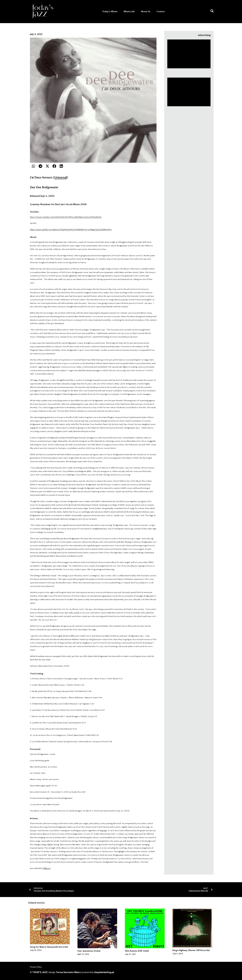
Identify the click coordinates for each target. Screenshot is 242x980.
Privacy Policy (36, 967)
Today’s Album (110, 11)
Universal (61, 178)
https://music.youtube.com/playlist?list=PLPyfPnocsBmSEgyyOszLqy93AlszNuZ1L (66, 217)
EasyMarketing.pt (104, 972)
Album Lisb (129, 11)
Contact (161, 11)
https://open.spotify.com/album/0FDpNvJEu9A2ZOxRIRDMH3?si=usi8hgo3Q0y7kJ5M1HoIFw (71, 229)
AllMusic (47, 868)
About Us (146, 11)
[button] (33, 166)
